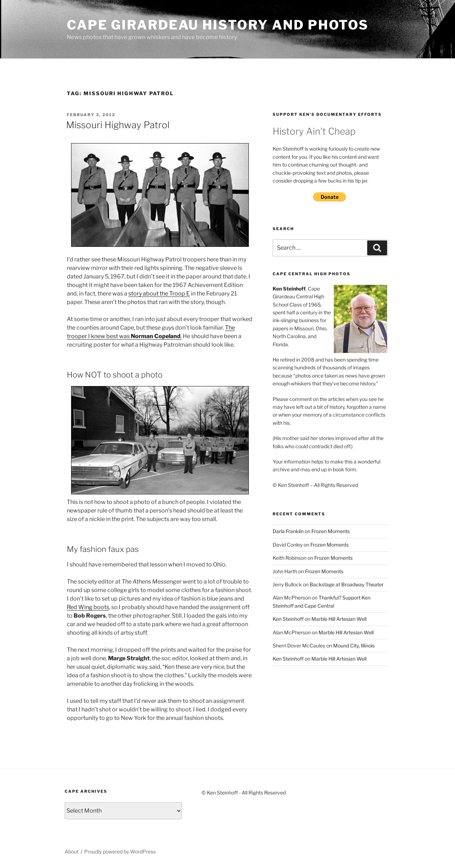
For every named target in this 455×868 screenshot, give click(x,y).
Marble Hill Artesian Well (339, 619)
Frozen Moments (331, 531)
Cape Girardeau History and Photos (218, 25)
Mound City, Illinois (354, 645)
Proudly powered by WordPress (120, 851)
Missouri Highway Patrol (118, 125)
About (72, 851)
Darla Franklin (288, 531)
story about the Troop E (159, 294)
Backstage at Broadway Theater (347, 584)
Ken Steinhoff (288, 619)
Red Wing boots (88, 607)
